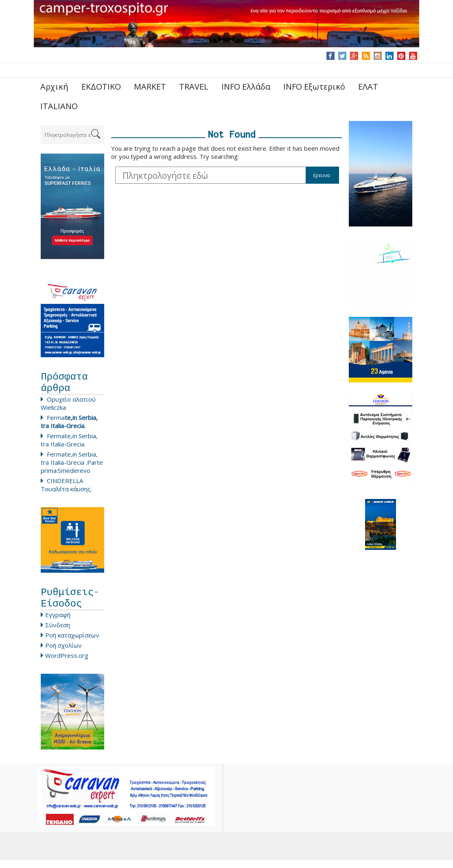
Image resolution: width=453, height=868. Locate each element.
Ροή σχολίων (63, 653)
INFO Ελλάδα (246, 87)
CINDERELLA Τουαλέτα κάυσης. (66, 489)
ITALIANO (59, 106)
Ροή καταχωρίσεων (72, 643)
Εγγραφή (58, 623)
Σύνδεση (58, 633)
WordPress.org (67, 664)
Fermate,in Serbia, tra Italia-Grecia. (69, 444)
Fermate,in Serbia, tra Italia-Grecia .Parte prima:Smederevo (72, 466)
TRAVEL (194, 87)
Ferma (69, 426)
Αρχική (54, 87)
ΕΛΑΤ (368, 87)
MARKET (150, 87)
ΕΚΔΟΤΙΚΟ (101, 87)
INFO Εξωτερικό (314, 87)
